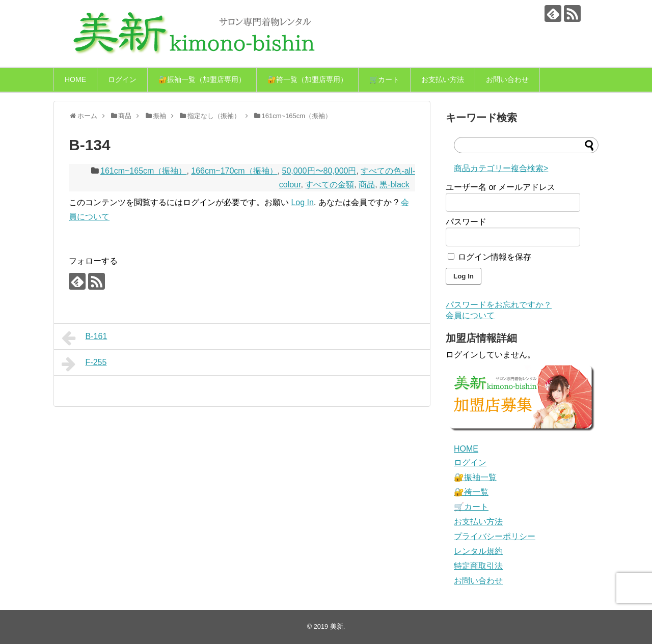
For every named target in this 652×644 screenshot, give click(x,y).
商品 (367, 185)
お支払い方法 (443, 79)
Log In (302, 202)
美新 (337, 626)
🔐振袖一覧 (475, 477)
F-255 (84, 364)
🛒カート (384, 79)
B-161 (84, 338)
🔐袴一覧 (471, 492)
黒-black (395, 185)
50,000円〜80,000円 (319, 171)
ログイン (122, 79)
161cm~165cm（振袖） (143, 171)
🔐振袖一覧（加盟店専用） (202, 79)
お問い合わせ (507, 79)
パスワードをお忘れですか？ (499, 305)
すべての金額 (330, 185)
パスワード (466, 222)
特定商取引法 (478, 566)
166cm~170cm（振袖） (234, 171)
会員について (470, 315)
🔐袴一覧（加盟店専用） (307, 79)
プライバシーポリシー (495, 536)
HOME (75, 79)
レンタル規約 (478, 551)
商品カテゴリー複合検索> (501, 168)
